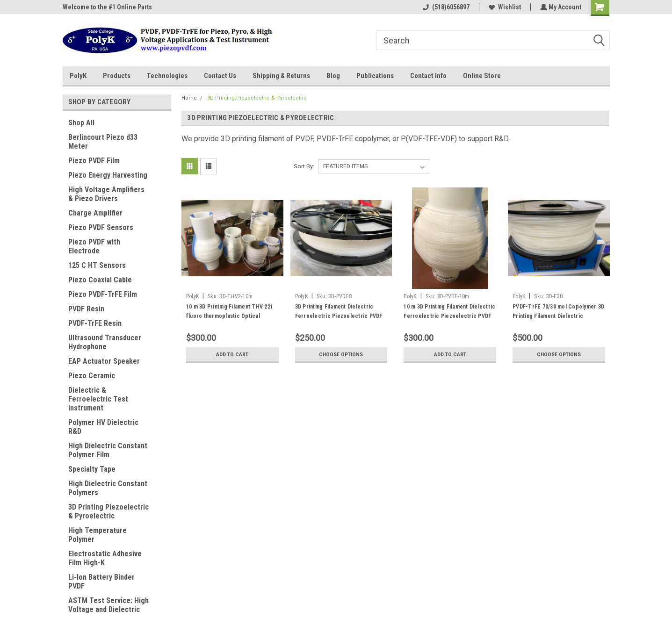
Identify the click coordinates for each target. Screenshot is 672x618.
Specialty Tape (92, 469)
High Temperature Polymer (98, 535)
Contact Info (428, 76)
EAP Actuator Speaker (104, 361)
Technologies (167, 76)
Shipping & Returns (281, 76)
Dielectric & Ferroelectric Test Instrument (98, 399)
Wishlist (504, 7)
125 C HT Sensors (97, 265)
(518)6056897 (445, 7)
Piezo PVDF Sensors (101, 227)
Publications (375, 76)
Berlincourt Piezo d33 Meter (103, 142)
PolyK (78, 76)
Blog (333, 76)
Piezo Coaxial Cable (100, 280)
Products (117, 76)
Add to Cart (232, 354)
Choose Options (341, 354)
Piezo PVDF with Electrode (94, 246)
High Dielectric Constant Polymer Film (108, 450)
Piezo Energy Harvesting (108, 175)
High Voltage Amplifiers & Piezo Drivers (106, 194)
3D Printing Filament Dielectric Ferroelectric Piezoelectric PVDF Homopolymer (339, 316)
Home (189, 98)
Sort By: (304, 166)
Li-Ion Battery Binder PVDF (101, 582)
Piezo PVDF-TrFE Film (103, 294)
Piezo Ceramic (92, 376)
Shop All (81, 123)
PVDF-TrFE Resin (95, 323)
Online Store (482, 76)
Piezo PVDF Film (94, 161)
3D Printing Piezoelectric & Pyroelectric (108, 511)
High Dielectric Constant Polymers (108, 488)
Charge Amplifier (95, 213)
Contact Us (220, 76)
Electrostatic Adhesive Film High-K (105, 558)
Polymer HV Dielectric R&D (103, 427)
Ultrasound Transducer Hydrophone (105, 342)
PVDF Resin (86, 309)
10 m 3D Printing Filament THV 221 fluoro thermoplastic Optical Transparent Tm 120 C (230, 316)
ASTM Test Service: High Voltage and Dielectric (108, 605)
